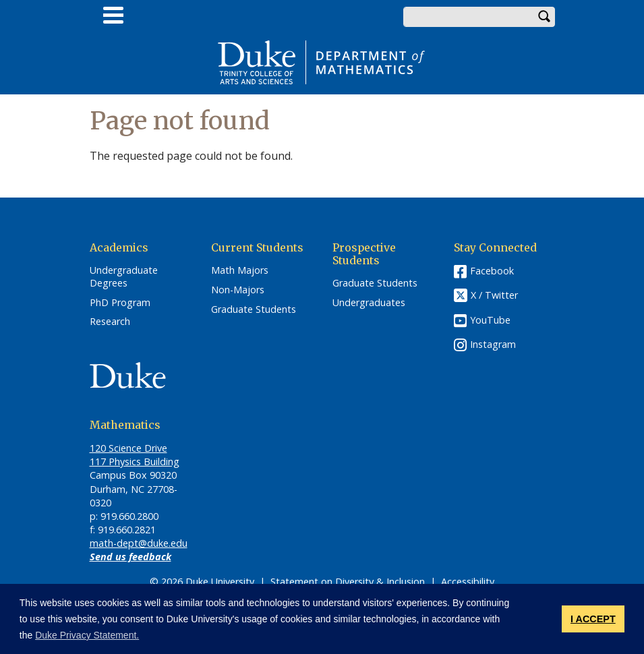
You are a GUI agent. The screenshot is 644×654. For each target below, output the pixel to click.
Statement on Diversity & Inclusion (348, 582)
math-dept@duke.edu (139, 543)
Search (545, 17)
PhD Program (120, 303)
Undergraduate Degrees (124, 277)
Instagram (493, 344)
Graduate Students (254, 309)
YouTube (490, 320)
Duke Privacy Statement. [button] (87, 635)
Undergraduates (369, 303)
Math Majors (240, 270)
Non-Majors (238, 290)
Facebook (492, 271)
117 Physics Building (135, 462)
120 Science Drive (128, 448)
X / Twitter (494, 295)
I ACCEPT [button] (593, 619)
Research (110, 322)
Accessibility (468, 582)
